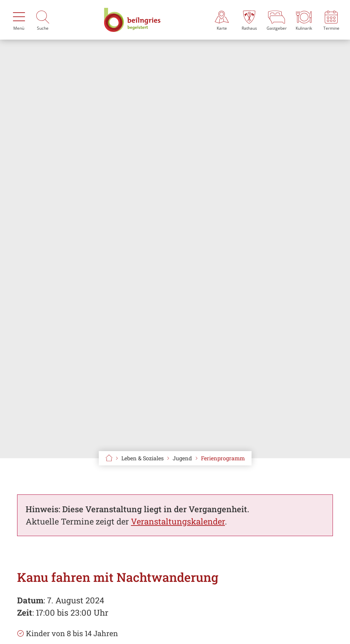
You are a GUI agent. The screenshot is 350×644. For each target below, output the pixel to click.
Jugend (182, 458)
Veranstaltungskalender (178, 521)
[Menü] (19, 20)
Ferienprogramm (223, 458)
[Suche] (43, 20)
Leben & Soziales (143, 458)
